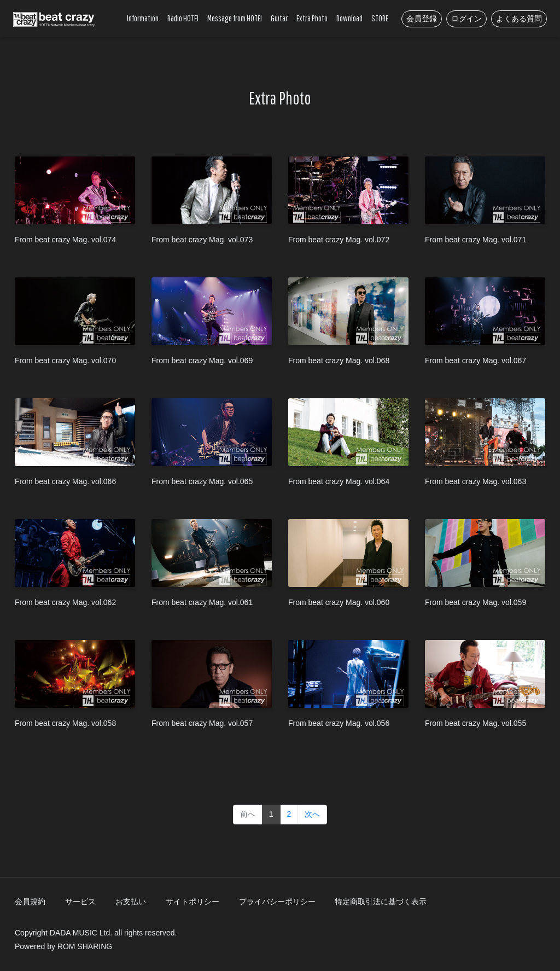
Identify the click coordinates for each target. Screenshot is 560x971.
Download (349, 18)
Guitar (279, 18)
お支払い (131, 902)
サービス (80, 902)
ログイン (466, 19)
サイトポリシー (192, 902)
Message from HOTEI (235, 18)
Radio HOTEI (183, 18)
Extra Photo (312, 18)
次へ (312, 814)
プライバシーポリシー (277, 902)
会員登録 (422, 19)
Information (143, 18)
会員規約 (30, 902)
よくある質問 (519, 19)
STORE (380, 18)
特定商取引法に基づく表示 (381, 902)
